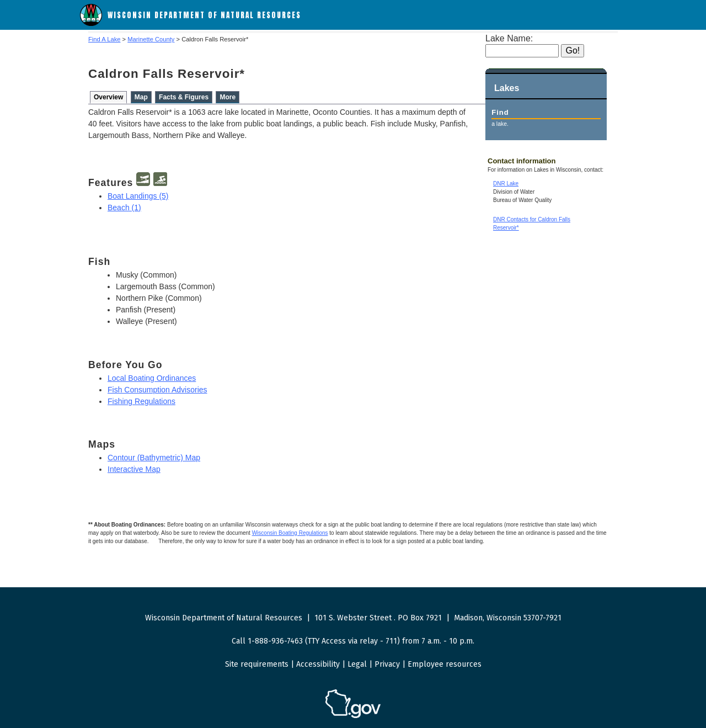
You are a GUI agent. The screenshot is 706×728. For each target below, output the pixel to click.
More (228, 97)
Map (141, 97)
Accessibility (318, 664)
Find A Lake (104, 39)
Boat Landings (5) (138, 196)
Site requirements (257, 664)
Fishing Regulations (141, 401)
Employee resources (445, 664)
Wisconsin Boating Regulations (290, 533)
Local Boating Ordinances (152, 378)
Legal (357, 664)
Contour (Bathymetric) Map (154, 458)
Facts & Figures (184, 97)
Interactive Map (134, 469)
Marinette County (151, 39)
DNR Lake (506, 184)
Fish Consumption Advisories (157, 390)
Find (500, 112)
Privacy (387, 664)
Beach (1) (124, 208)
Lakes (507, 88)
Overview (108, 97)
